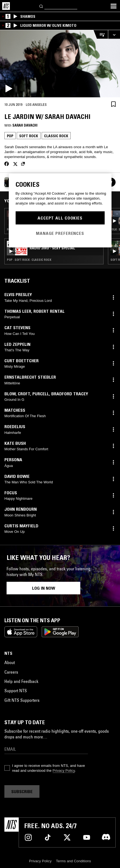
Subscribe (22, 791)
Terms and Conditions (73, 861)
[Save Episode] (113, 104)
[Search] (41, 6)
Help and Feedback (21, 681)
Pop (10, 136)
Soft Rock (29, 136)
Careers (11, 672)
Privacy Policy (64, 771)
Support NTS (16, 691)
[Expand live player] (114, 35)
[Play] (60, 64)
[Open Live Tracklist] (101, 35)
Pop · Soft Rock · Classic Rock (29, 260)
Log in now (44, 588)
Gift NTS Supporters (22, 700)
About (10, 662)
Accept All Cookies (60, 218)
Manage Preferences (60, 233)
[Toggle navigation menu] (113, 6)
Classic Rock (56, 136)
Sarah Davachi (25, 125)
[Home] (6, 6)
